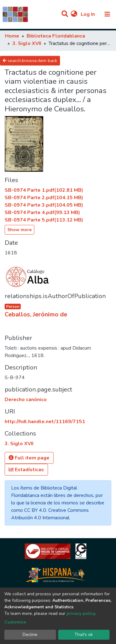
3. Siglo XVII (27, 43)
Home (12, 36)
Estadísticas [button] (26, 470)
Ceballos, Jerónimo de (36, 314)
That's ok (84, 635)
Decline (30, 635)
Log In (88, 14)
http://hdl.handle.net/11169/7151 (45, 422)
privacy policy (81, 613)
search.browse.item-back (30, 61)
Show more (19, 230)
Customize (15, 622)
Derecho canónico (26, 400)
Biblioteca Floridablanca (56, 36)
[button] (74, 14)
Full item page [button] (29, 458)
